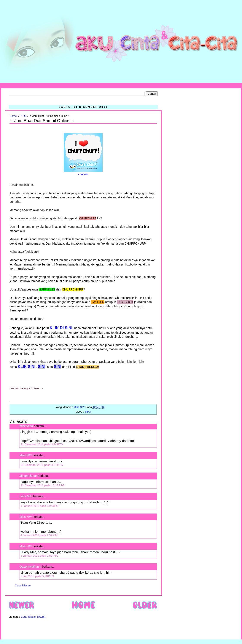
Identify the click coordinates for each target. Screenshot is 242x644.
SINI (42, 367)
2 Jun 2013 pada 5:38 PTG (37, 576)
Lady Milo (26, 496)
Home (13, 116)
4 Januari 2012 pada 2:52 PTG (40, 535)
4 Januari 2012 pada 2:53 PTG (40, 556)
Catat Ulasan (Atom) (33, 617)
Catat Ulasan (23, 586)
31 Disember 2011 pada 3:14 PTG (42, 444)
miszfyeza (26, 426)
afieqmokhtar (28, 476)
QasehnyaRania (30, 567)
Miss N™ (26, 455)
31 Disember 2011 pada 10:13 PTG (42, 485)
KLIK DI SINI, (62, 328)
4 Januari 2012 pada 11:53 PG (39, 506)
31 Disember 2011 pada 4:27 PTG (42, 465)
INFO (23, 116)
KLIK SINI (83, 175)
